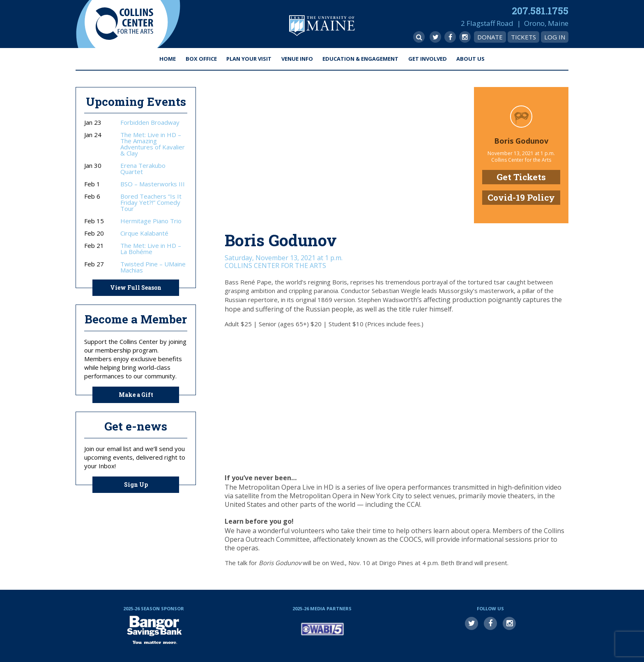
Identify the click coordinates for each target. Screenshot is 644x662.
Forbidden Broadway (150, 123)
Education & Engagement (360, 59)
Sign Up (136, 484)
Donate (490, 37)
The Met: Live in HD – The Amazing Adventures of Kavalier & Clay (153, 144)
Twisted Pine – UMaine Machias (153, 267)
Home (168, 59)
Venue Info (297, 59)
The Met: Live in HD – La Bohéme (151, 249)
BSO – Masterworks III (153, 184)
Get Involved (428, 59)
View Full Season (136, 287)
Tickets (523, 37)
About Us (470, 59)
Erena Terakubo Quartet (143, 169)
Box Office (201, 59)
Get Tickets (521, 177)
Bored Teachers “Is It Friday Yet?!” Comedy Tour (151, 203)
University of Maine (322, 26)
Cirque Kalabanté (144, 233)
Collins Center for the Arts (124, 24)
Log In (555, 37)
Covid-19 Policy (521, 197)
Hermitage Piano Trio (151, 221)
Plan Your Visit (249, 59)
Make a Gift (136, 395)
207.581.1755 (540, 11)
